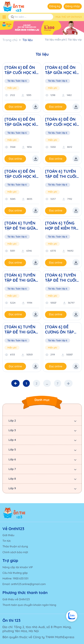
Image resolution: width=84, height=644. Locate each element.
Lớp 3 (12, 430)
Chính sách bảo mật (15, 552)
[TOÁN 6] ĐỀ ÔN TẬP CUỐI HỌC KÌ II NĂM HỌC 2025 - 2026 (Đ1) (22, 70)
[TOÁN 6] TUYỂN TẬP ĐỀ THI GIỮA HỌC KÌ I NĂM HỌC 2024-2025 (22, 226)
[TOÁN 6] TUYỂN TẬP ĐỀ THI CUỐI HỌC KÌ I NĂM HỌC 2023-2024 (62, 278)
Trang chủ (10, 40)
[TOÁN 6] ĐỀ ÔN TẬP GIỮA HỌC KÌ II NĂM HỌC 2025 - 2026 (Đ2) (62, 70)
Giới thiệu (8, 535)
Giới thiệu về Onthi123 (16, 599)
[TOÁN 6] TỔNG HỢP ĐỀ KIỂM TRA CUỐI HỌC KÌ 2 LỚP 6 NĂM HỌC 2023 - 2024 (62, 226)
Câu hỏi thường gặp (15, 573)
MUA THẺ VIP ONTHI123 (69, 17)
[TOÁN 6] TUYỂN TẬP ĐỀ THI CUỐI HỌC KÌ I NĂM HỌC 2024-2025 (62, 174)
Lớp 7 (12, 469)
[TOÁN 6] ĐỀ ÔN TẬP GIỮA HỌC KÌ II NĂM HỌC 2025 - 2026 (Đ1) (22, 122)
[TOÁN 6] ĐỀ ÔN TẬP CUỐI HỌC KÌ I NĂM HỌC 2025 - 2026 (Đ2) (62, 122)
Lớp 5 (12, 449)
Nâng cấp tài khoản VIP (18, 567)
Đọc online (15, 107)
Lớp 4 (12, 440)
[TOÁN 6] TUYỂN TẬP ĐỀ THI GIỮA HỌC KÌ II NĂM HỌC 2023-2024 (20, 278)
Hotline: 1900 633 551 (15, 578)
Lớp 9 (12, 488)
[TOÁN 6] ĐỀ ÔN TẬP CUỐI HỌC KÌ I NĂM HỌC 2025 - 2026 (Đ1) (21, 174)
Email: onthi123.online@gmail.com (24, 584)
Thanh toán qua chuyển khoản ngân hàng (29, 605)
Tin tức (7, 541)
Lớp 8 (12, 479)
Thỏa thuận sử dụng (15, 546)
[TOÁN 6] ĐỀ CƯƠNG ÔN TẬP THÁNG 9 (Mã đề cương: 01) (60, 329)
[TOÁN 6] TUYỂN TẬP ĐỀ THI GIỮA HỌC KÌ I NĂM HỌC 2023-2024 (22, 329)
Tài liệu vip (75, 40)
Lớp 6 (12, 459)
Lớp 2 (12, 421)
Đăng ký (55, 6)
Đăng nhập (73, 6)
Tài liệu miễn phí (55, 40)
